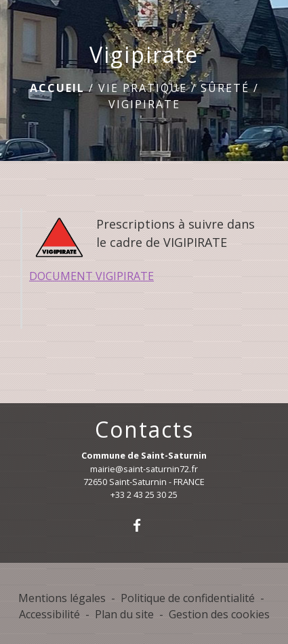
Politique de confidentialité (188, 598)
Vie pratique (143, 88)
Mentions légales (62, 598)
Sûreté (225, 88)
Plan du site (124, 614)
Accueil (57, 88)
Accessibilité (49, 614)
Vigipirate (144, 104)
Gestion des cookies (219, 614)
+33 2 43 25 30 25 (144, 495)
